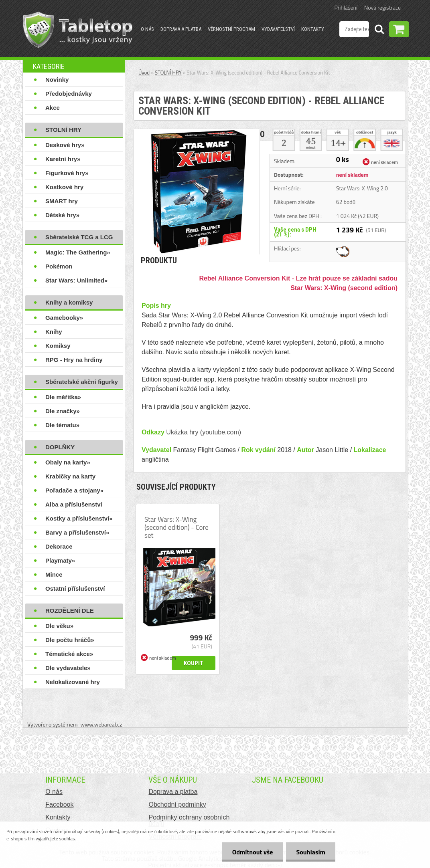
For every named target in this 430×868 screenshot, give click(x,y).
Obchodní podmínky (177, 804)
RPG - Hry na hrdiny (74, 360)
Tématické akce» (69, 654)
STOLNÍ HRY (63, 130)
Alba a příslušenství (74, 504)
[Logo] (78, 30)
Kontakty (313, 29)
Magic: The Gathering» (78, 252)
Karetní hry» (63, 159)
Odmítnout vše (253, 852)
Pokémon (59, 266)
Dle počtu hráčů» (70, 640)
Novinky (57, 80)
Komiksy (58, 346)
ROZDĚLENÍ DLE (70, 611)
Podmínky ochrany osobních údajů (189, 821)
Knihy (54, 332)
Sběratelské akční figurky (82, 382)
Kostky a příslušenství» (79, 518)
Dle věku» (59, 626)
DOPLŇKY (60, 447)
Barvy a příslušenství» (77, 532)
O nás (147, 29)
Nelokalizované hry (73, 682)
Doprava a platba (181, 29)
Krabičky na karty (70, 476)
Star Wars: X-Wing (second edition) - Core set (176, 527)
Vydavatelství (278, 29)
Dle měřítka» (63, 397)
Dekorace (59, 546)
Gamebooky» (64, 318)
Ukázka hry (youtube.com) (204, 432)
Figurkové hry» (67, 173)
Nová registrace (382, 7)
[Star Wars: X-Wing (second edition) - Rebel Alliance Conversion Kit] (197, 132)
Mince (54, 574)
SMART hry (62, 201)
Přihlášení (346, 7)
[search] (379, 30)
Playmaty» (60, 560)
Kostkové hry (64, 187)
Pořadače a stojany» (74, 490)
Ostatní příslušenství (75, 588)
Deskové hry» (65, 145)
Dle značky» (63, 411)
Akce (53, 108)
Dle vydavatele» (68, 668)
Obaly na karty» (68, 462)
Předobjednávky (69, 94)
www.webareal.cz (101, 724)
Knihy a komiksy (69, 302)
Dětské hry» (62, 215)
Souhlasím (311, 852)
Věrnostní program (231, 29)
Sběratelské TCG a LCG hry (79, 239)
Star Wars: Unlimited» (76, 280)
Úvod (144, 73)
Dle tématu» (62, 425)
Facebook (59, 804)
